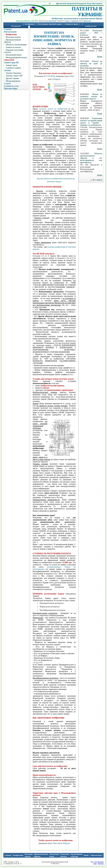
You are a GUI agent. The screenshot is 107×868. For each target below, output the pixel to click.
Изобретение (11, 34)
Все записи (97, 180)
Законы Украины (13, 73)
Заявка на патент (13, 47)
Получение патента (65, 855)
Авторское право (71, 24)
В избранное (30, 24)
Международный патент (16, 58)
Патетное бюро (11, 89)
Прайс (86, 855)
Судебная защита (13, 68)
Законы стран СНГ (14, 76)
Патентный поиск (14, 55)
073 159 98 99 (49, 76)
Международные (13, 81)
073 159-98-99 (51, 21)
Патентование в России (77, 855)
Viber (67, 21)
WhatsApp (87, 21)
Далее (100, 57)
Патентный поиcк (54, 855)
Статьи (7, 84)
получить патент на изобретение (53, 109)
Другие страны (12, 78)
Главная (8, 29)
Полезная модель (13, 37)
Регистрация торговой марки (50, 24)
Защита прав (11, 65)
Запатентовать (96, 855)
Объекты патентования (16, 45)
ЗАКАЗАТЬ (9, 60)
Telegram (75, 21)
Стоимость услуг (12, 86)
